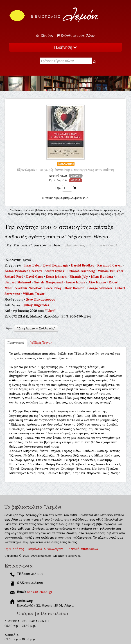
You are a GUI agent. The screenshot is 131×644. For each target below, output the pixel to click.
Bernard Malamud (18, 282)
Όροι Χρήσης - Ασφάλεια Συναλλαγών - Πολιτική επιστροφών (51, 549)
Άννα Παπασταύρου (41, 300)
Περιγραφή (16, 343)
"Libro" (50, 311)
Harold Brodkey (83, 265)
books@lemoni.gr (40, 592)
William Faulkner (111, 271)
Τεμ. (58, 188)
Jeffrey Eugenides (36, 305)
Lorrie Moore (76, 282)
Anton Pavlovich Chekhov (24, 271)
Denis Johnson (57, 277)
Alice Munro (97, 282)
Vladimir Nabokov (29, 288)
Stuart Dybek (55, 271)
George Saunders (100, 288)
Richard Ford (14, 277)
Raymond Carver (110, 265)
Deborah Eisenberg (82, 271)
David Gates (35, 277)
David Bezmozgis (56, 265)
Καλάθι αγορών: (76, 36)
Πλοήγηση (65, 47)
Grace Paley (53, 288)
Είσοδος (45, 36)
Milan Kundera (102, 277)
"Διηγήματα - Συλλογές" (36, 328)
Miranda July (79, 277)
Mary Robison (75, 288)
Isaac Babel (33, 265)
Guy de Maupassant (49, 282)
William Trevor (34, 294)
